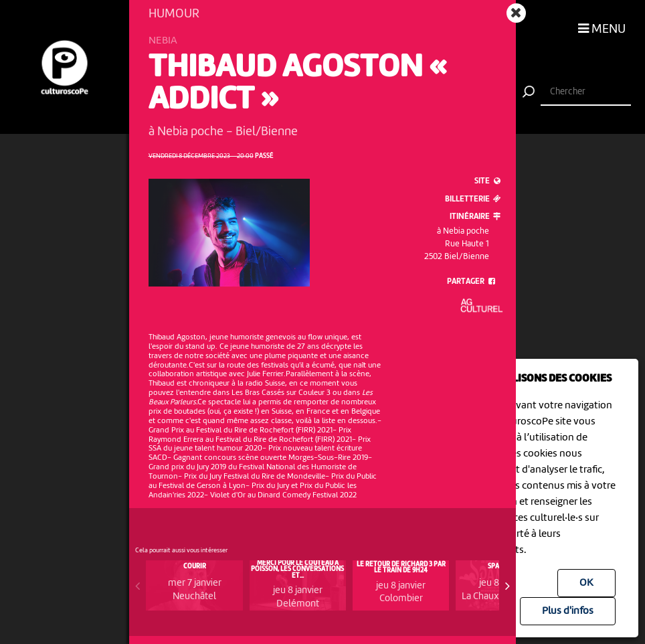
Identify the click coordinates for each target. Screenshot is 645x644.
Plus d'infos (568, 611)
